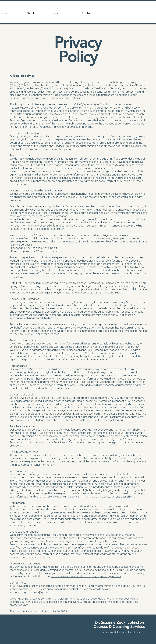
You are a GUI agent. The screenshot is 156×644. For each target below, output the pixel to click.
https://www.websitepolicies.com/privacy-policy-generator (86, 576)
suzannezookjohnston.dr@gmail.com (121, 632)
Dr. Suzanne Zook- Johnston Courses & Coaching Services (119, 624)
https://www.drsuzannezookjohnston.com (58, 88)
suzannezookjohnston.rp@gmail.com (32, 592)
